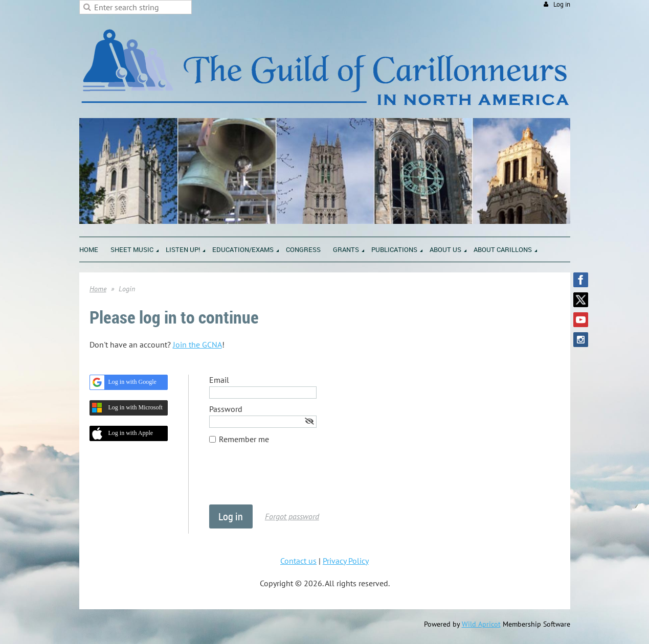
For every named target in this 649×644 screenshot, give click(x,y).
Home (98, 289)
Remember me (244, 439)
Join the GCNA (197, 344)
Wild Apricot (481, 624)
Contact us (298, 561)
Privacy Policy (346, 561)
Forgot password (292, 516)
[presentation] (287, 479)
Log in (562, 4)
